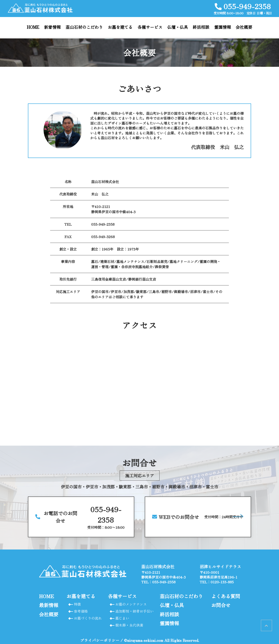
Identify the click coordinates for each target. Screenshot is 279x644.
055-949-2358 (103, 224)
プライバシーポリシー (100, 640)
